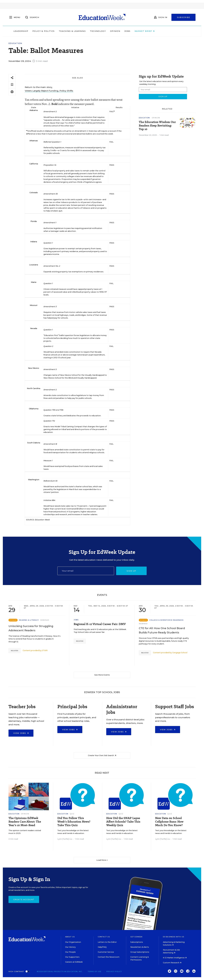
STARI (45, 650)
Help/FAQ (102, 947)
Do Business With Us (173, 937)
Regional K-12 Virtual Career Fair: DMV (100, 624)
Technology (116, 31)
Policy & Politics (61, 31)
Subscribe (184, 17)
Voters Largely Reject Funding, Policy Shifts (49, 91)
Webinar (45, 620)
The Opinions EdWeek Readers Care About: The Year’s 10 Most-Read (25, 822)
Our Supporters (72, 957)
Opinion (133, 31)
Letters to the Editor (107, 942)
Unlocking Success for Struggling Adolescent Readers (31, 628)
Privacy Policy (114, 971)
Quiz (72, 814)
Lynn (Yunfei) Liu (65, 839)
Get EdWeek (136, 937)
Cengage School (180, 653)
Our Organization (73, 942)
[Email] (86, 571)
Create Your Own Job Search (102, 755)
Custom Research (172, 963)
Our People (70, 952)
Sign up (131, 571)
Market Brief (163, 31)
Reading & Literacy (29, 620)
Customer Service (106, 952)
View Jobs (21, 733)
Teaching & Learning (90, 31)
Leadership (39, 31)
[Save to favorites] (12, 85)
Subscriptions (137, 942)
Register (15, 651)
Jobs (145, 31)
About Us (70, 937)
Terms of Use (94, 971)
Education (15, 43)
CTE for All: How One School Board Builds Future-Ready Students (162, 630)
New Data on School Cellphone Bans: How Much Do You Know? (169, 822)
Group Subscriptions (140, 952)
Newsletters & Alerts (140, 947)
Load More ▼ (102, 860)
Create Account (24, 899)
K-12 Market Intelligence (175, 958)
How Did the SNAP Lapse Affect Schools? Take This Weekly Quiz (123, 822)
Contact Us (104, 937)
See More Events (102, 675)
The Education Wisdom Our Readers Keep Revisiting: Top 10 (157, 126)
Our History (70, 947)
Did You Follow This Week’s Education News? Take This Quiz (74, 822)
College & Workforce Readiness (166, 620)
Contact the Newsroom (109, 957)
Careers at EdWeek (74, 962)
